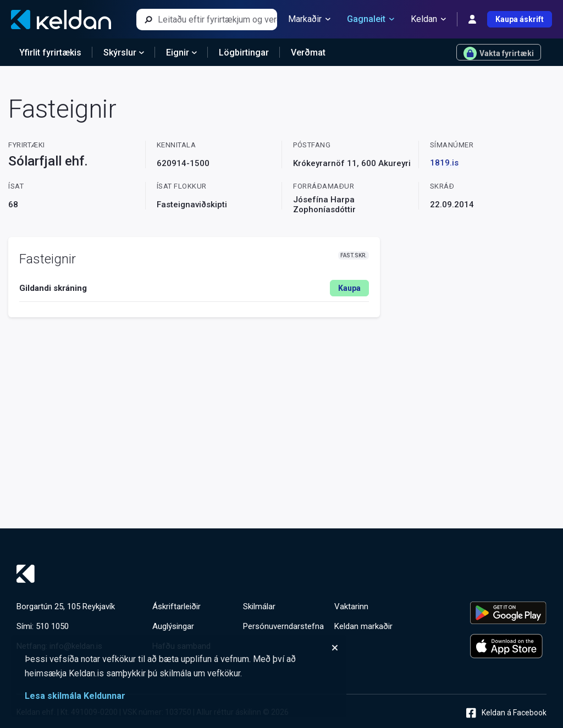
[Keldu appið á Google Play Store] (508, 613)
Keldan (428, 19)
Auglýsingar (173, 626)
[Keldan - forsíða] (61, 20)
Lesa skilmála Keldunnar (75, 696)
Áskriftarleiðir (176, 606)
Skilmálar (259, 606)
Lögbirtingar (244, 53)
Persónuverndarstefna (283, 626)
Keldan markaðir (363, 626)
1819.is (444, 163)
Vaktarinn (351, 606)
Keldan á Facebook (506, 713)
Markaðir (309, 19)
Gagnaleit (371, 19)
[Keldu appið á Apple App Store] (508, 646)
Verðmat (308, 53)
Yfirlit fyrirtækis (50, 53)
